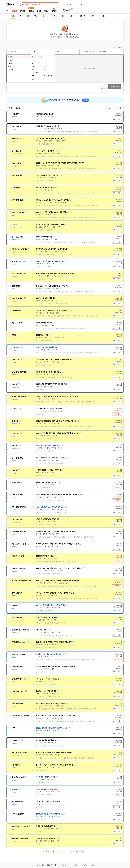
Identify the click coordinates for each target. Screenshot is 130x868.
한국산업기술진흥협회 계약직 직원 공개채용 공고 (52, 249)
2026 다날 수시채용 (43, 335)
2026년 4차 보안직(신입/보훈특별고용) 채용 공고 (52, 728)
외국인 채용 (82, 16)
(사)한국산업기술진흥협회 (19, 249)
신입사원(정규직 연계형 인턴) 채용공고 (48, 519)
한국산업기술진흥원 (17, 667)
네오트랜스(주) (16, 188)
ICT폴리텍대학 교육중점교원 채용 (47, 740)
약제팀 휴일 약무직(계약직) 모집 (46, 839)
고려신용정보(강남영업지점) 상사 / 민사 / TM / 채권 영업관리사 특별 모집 (59, 495)
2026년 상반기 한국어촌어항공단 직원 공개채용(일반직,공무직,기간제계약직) (61, 163)
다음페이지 (80, 852)
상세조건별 (44, 16)
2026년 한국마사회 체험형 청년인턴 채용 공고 (51, 605)
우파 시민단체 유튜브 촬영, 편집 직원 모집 (49, 409)
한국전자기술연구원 (17, 704)
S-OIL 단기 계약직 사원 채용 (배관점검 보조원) (51, 224)
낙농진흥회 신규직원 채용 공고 (46, 777)
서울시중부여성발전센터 (19, 568)
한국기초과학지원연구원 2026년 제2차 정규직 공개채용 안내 (55, 274)
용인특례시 (15, 139)
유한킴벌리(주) (16, 286)
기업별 (28, 16)
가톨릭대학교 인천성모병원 (20, 826)
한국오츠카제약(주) (17, 679)
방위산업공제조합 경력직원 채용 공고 (48, 617)
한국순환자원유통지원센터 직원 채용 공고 (49, 372)
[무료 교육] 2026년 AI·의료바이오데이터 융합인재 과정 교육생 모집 (57, 581)
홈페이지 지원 (117, 119)
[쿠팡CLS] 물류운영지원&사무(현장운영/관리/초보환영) (54, 642)
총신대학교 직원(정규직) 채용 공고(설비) (49, 446)
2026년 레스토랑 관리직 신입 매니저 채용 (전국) (51, 212)
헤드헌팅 (64, 16)
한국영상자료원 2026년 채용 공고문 (48, 126)
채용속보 (55, 16)
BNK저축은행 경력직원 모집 (45, 556)
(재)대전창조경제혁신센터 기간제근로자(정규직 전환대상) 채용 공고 (57, 544)
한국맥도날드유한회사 (18, 212)
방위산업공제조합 (17, 618)
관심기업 (18, 108)
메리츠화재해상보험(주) (19, 753)
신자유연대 (15, 409)
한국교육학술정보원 (17, 458)
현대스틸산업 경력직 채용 (44, 237)
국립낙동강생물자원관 (18, 507)
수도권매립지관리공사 (18, 532)
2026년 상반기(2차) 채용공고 (46, 151)
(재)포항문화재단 (17, 802)
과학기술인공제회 (17, 593)
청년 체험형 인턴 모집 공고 (45, 114)
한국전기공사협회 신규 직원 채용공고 (48, 175)
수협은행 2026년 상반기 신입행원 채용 (48, 470)
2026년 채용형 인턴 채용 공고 (46, 298)
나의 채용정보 (101, 16)
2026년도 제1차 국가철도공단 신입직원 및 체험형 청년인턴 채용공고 (58, 433)
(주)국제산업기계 (17, 789)
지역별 (13, 16)
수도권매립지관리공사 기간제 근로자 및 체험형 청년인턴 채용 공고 (57, 531)
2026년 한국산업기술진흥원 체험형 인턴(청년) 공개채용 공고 (55, 667)
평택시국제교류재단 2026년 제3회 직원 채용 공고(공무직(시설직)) (57, 396)
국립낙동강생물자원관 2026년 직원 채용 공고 (51, 507)
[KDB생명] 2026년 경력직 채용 (46, 691)
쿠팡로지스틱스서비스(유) (19, 642)
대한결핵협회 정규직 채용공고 (46, 323)
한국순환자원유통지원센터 (19, 372)
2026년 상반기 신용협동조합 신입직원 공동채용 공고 (53, 310)
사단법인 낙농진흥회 (18, 777)
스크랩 (10, 108)
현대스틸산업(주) (17, 237)
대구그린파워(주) (17, 519)
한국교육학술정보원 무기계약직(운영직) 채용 (50, 458)
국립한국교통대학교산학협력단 (21, 716)
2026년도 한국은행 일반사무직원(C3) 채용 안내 (51, 384)
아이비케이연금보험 (17, 200)
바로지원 (117, 414)
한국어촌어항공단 (17, 163)
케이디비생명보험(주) (18, 691)
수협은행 (14, 470)
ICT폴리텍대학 (16, 740)
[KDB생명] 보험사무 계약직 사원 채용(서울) (50, 814)
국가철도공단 (15, 433)
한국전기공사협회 (17, 175)
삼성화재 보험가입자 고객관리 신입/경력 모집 (50, 654)
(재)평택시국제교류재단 (19, 397)
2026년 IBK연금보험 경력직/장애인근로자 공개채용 (53, 200)
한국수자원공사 (16, 151)
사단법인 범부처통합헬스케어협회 (21, 581)
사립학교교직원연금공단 (19, 261)
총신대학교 (15, 446)
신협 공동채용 (16, 311)
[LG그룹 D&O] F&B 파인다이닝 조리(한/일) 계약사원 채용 (55, 765)
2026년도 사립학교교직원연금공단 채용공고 (50, 261)
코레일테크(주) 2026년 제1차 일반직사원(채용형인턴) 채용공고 (56, 421)
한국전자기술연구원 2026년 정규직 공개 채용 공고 (52, 703)
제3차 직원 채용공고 (43, 630)
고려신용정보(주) (17, 495)
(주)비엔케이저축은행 (18, 556)
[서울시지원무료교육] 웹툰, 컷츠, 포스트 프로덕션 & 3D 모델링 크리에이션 (60, 568)
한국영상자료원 (16, 126)
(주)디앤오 (15, 765)
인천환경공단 (15, 347)
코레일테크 (15, 421)
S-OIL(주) (15, 225)
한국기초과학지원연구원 (19, 274)
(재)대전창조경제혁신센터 (19, 544)
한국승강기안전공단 (17, 298)
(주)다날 (14, 335)
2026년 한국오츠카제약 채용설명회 (47, 679)
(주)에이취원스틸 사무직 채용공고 (47, 482)
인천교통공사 (15, 114)
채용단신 (92, 16)
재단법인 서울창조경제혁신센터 (21, 630)
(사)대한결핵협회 (17, 323)
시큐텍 (13, 728)
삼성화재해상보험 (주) (18, 654)
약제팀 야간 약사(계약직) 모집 (46, 826)
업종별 (36, 16)
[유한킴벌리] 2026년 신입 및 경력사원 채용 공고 (51, 286)
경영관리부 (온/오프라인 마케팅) (46, 789)
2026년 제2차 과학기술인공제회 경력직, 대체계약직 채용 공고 (56, 593)
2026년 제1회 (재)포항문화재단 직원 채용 (49, 802)
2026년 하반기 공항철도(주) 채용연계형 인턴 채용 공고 (53, 360)
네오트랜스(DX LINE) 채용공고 (46, 188)
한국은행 (14, 384)
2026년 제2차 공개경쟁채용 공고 (47, 347)
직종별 (21, 16)
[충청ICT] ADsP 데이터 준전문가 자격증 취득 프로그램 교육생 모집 (57, 716)
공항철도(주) (15, 360)
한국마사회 (15, 605)
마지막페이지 (83, 852)
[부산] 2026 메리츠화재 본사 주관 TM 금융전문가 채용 (53, 753)
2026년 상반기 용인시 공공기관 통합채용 (49, 139)
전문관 (72, 16)
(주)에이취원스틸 (17, 482)
